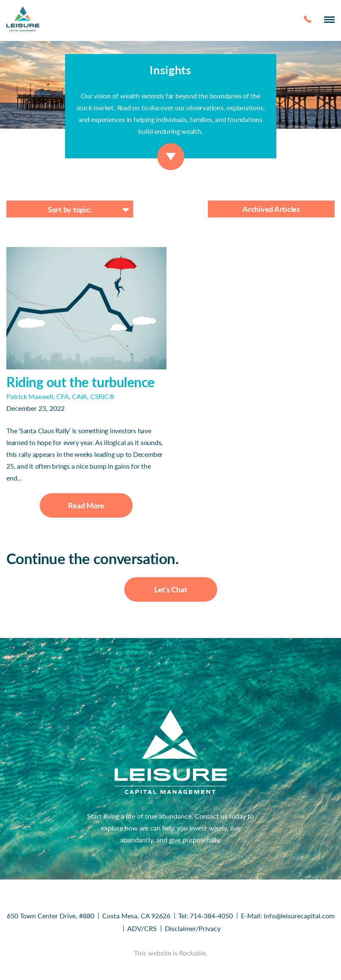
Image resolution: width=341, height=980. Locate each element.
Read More (86, 505)
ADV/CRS (142, 928)
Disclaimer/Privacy (193, 928)
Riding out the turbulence (80, 382)
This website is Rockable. (171, 953)
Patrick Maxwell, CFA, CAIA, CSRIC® (60, 396)
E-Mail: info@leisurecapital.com (288, 916)
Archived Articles (271, 209)
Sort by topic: (70, 209)
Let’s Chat (171, 589)
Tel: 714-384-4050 (206, 916)
